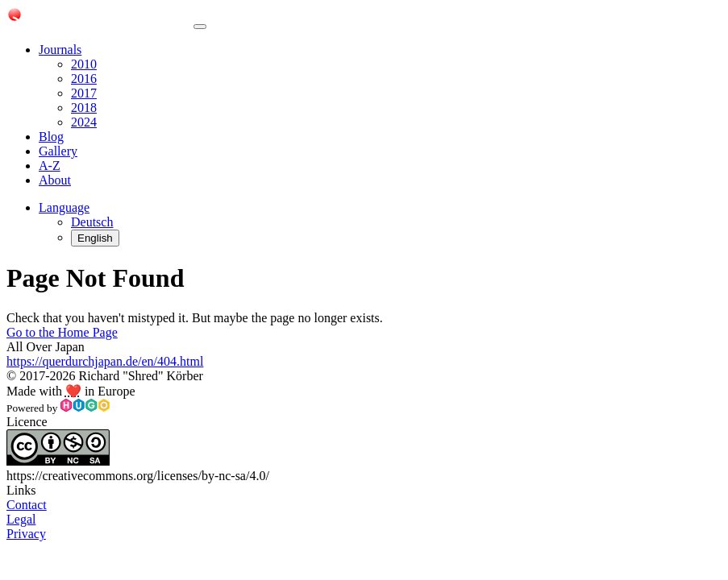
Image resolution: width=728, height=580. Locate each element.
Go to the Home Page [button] (62, 332)
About (55, 180)
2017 (84, 93)
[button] (64, 207)
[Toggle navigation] (200, 27)
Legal (21, 519)
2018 (84, 108)
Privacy (26, 534)
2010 (84, 64)
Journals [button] (60, 50)
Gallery (58, 151)
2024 (84, 122)
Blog (51, 137)
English (95, 238)
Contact (27, 505)
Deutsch (92, 222)
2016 (84, 79)
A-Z (50, 166)
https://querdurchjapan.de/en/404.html (105, 361)
